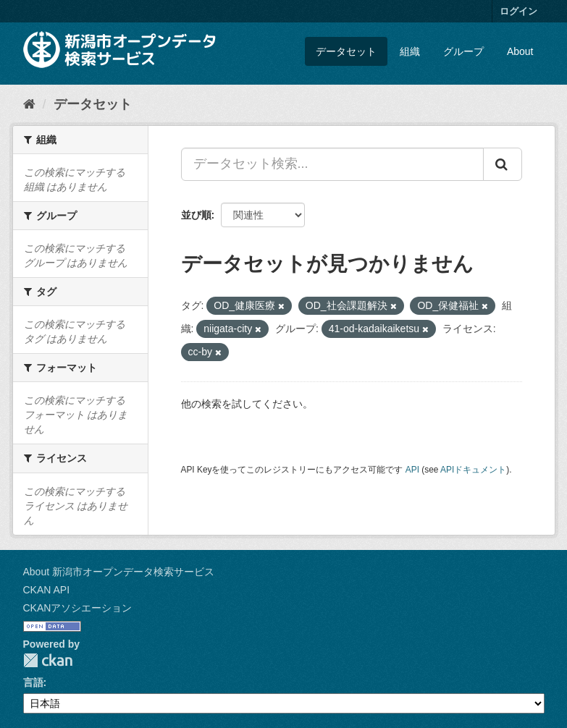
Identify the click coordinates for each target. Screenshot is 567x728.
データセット (346, 51)
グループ (463, 51)
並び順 (196, 215)
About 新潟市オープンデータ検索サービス (119, 572)
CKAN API (47, 590)
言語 (33, 682)
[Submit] (503, 164)
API (412, 470)
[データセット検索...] (332, 164)
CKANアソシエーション (78, 608)
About (520, 51)
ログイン (518, 11)
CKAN (48, 660)
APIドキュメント (473, 470)
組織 (410, 51)
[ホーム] (29, 104)
